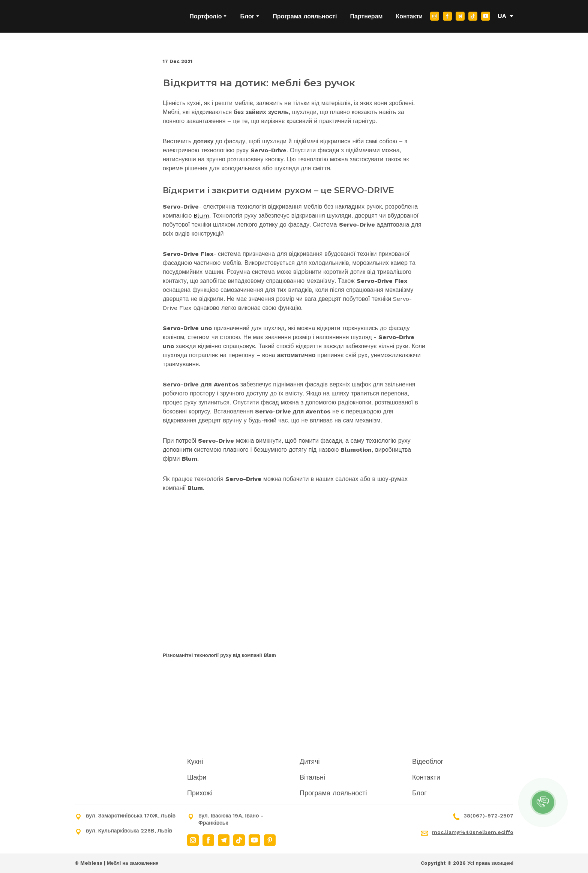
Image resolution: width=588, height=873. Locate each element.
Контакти (409, 16)
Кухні (195, 761)
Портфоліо (205, 16)
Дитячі (310, 761)
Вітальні (312, 777)
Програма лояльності (305, 16)
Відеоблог (428, 761)
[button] (435, 16)
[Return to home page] (113, 16)
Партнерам (367, 16)
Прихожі (200, 793)
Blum (201, 216)
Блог (247, 16)
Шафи (197, 777)
